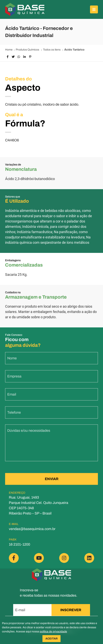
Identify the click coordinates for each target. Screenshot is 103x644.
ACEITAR (51, 639)
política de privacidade (53, 632)
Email (12, 398)
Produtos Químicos (28, 50)
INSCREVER (71, 610)
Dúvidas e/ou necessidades (29, 434)
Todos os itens (52, 50)
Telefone (14, 416)
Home (9, 50)
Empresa (14, 380)
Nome (12, 361)
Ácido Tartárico (74, 50)
